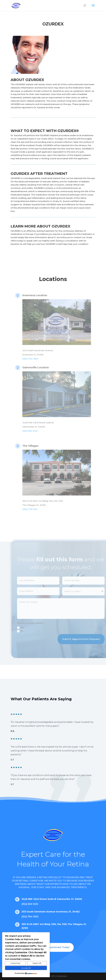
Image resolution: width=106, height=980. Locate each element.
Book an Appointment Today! (53, 947)
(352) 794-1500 (30, 917)
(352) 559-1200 (30, 904)
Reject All (37, 963)
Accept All (26, 968)
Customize (15, 963)
